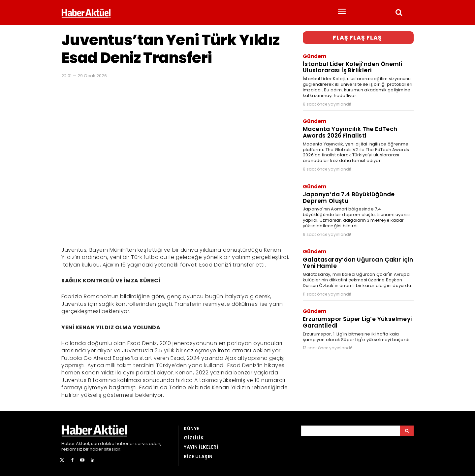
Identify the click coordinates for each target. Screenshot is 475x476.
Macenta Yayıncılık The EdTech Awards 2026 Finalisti (350, 132)
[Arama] (407, 431)
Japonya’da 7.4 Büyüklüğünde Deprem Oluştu (349, 197)
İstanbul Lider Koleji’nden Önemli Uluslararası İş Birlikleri (352, 67)
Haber (68, 444)
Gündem (315, 56)
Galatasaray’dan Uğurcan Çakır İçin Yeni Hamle (358, 262)
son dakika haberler (113, 444)
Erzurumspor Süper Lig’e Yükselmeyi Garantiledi (357, 321)
